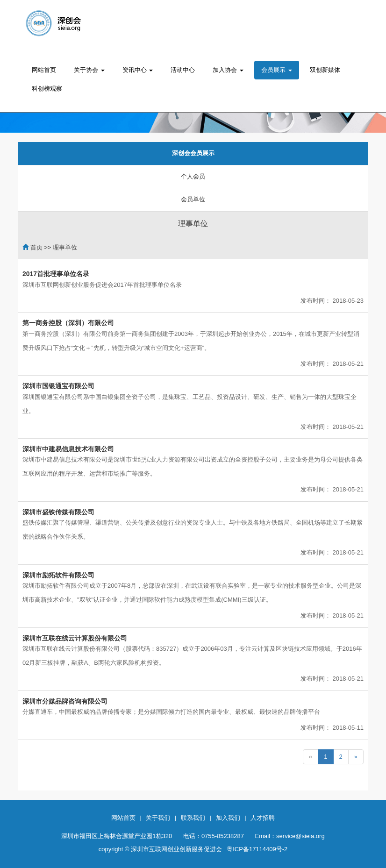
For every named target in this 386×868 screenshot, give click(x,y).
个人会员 (193, 176)
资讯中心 (138, 70)
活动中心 (183, 70)
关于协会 (89, 70)
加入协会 (228, 70)
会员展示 (277, 70)
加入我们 (228, 818)
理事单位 (193, 224)
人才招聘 (263, 818)
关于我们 (158, 818)
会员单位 (193, 199)
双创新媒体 (325, 70)
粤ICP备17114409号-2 (257, 849)
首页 (36, 247)
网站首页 (44, 70)
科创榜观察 (47, 89)
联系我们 (193, 818)
